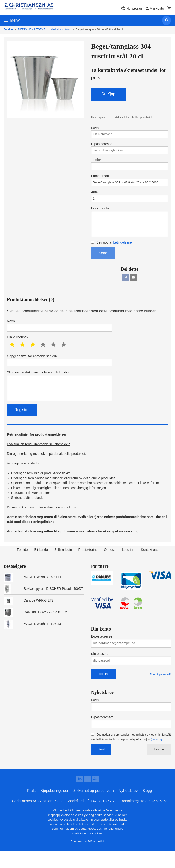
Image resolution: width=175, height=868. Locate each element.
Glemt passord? (161, 690)
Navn (130, 133)
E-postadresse (130, 150)
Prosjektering (88, 566)
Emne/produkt (130, 185)
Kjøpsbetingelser (54, 808)
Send (103, 263)
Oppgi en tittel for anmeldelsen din (60, 372)
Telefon (130, 168)
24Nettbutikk (96, 859)
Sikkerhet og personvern (93, 808)
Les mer (159, 765)
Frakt (31, 808)
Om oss (110, 566)
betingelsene (122, 252)
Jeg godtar (112, 252)
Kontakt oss (150, 566)
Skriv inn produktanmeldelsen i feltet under (60, 400)
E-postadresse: (102, 733)
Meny (12, 20)
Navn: (95, 716)
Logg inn (128, 566)
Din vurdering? (18, 349)
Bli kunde (41, 566)
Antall (130, 202)
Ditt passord (100, 670)
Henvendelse (130, 230)
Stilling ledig (63, 566)
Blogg (147, 808)
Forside (8, 29)
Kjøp (109, 94)
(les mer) (156, 756)
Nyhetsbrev (128, 808)
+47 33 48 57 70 (104, 818)
